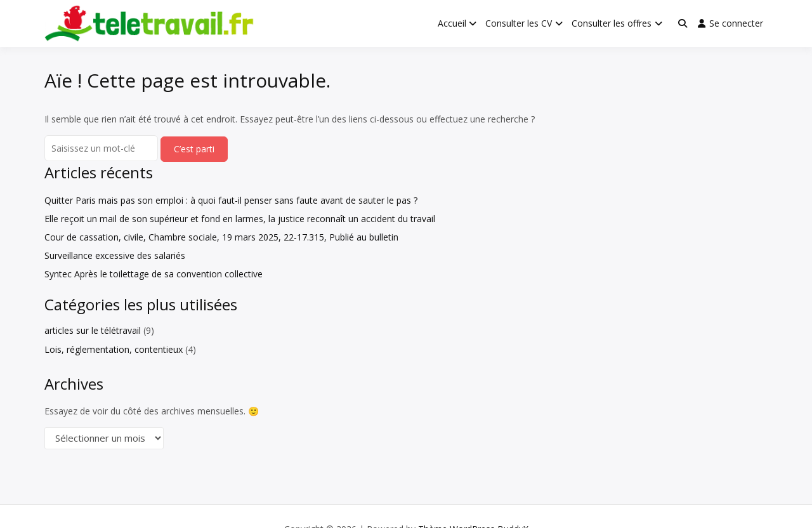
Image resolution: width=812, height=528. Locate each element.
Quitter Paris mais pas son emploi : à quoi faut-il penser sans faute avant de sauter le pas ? (231, 200)
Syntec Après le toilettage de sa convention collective (154, 274)
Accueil (452, 23)
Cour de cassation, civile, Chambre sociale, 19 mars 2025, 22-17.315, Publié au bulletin (221, 237)
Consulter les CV (519, 23)
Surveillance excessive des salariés (115, 255)
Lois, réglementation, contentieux (114, 349)
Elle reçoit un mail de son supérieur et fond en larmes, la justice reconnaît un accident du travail (240, 219)
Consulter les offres (612, 23)
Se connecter (730, 23)
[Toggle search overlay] (683, 23)
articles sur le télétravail (93, 330)
